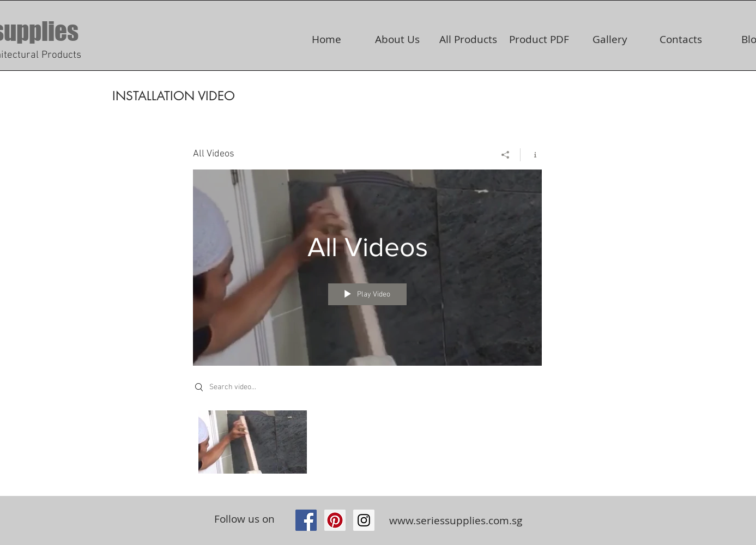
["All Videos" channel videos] (367, 445)
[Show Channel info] (531, 155)
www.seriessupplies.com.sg (456, 520)
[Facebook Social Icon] (306, 520)
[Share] (506, 155)
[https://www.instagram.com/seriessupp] (364, 520)
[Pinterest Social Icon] (335, 520)
